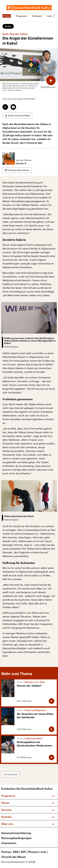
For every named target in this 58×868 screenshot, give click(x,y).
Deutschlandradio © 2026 (18, 862)
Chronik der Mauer (14, 857)
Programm (22, 16)
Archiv (8, 26)
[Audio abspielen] (51, 81)
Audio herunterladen (19, 115)
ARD (17, 852)
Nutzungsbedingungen (16, 838)
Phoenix (34, 852)
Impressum (9, 843)
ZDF (24, 852)
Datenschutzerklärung (16, 833)
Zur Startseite (10, 774)
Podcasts (37, 16)
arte (45, 852)
